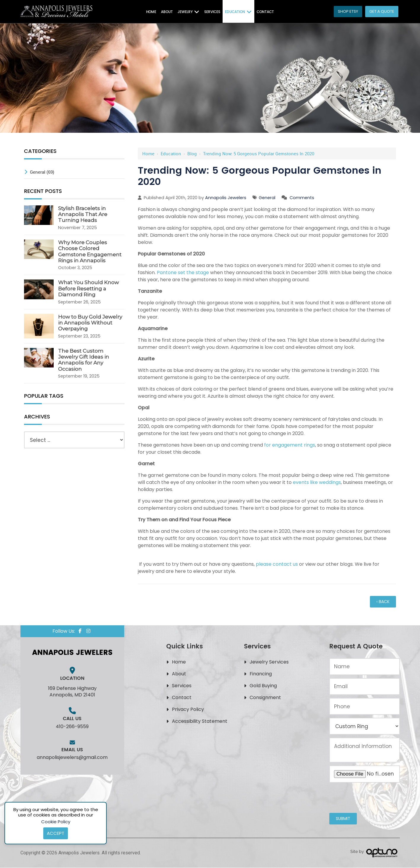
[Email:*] (364, 686)
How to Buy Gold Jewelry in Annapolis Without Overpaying (90, 323)
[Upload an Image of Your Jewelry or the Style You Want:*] (364, 774)
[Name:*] (364, 667)
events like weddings (317, 482)
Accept (56, 833)
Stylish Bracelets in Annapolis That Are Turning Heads (83, 214)
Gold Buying (263, 686)
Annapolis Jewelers (226, 198)
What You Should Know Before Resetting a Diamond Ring (88, 288)
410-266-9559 (72, 726)
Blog (192, 154)
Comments (302, 198)
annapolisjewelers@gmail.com (72, 757)
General (267, 198)
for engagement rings (290, 445)
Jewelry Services (269, 662)
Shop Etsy (348, 11)
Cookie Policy (56, 821)
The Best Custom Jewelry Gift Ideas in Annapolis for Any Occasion (84, 360)
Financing (261, 674)
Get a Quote (382, 11)
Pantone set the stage (183, 272)
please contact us (277, 564)
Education (171, 154)
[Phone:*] (364, 706)
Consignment (265, 697)
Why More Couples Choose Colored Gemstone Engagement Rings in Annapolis (90, 251)
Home (148, 154)
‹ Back (383, 602)
